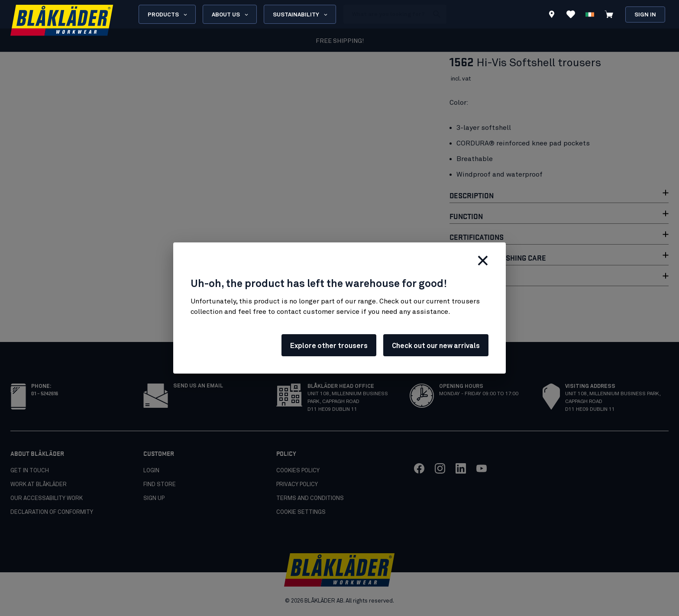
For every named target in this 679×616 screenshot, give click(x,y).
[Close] (483, 261)
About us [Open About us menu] (231, 15)
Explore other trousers (329, 346)
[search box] (386, 14)
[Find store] (552, 16)
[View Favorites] (571, 14)
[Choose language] (590, 14)
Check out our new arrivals (436, 346)
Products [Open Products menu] (168, 15)
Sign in (645, 15)
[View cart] (609, 14)
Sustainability (301, 15)
